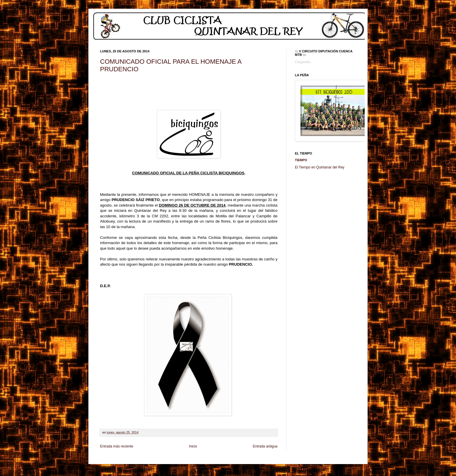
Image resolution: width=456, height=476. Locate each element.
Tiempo (301, 160)
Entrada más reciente (117, 446)
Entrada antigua (265, 446)
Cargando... (304, 62)
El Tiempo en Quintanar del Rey (320, 167)
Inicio (193, 446)
